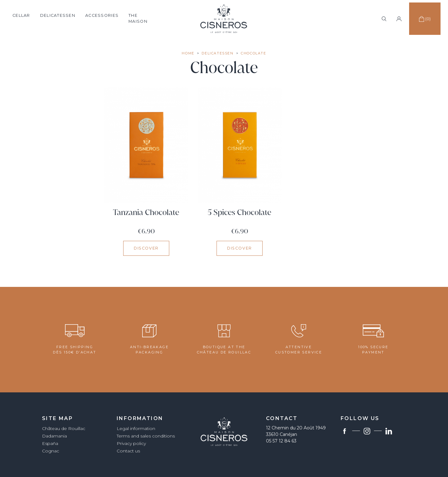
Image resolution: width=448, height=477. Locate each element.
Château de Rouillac (64, 428)
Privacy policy (131, 443)
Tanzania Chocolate (146, 212)
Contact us (128, 451)
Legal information (136, 428)
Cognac (51, 451)
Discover (146, 248)
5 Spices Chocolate (239, 212)
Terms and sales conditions (146, 436)
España (50, 443)
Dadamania (54, 436)
